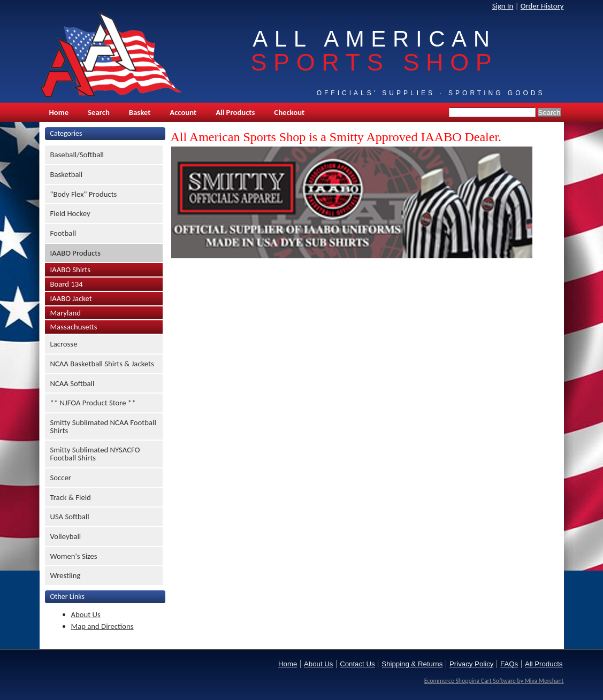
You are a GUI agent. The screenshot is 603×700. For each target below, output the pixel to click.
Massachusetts (74, 327)
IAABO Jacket (71, 298)
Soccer (61, 478)
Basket (140, 112)
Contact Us (357, 664)
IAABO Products (75, 253)
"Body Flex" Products (84, 194)
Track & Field (71, 497)
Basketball (67, 174)
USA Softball (70, 517)
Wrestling (66, 575)
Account (183, 112)
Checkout (289, 112)
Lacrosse (64, 344)
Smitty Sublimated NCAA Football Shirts (103, 426)
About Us (86, 614)
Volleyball (66, 536)
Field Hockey (70, 213)
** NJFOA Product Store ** (93, 403)
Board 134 (67, 284)
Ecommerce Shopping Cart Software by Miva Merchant (494, 681)
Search (99, 112)
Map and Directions (102, 626)
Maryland (66, 313)
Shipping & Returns (412, 664)
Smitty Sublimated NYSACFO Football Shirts (95, 454)
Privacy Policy (471, 664)
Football (63, 233)
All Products (235, 112)
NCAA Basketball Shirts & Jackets (102, 364)
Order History (542, 6)
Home (59, 112)
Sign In (503, 6)
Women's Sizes (74, 556)
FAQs (509, 664)
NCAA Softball (72, 383)
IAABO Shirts (71, 270)
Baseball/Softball (77, 155)
